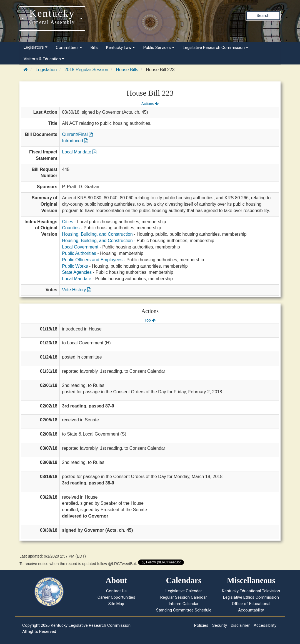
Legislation (46, 70)
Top (150, 320)
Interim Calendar (184, 604)
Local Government (80, 247)
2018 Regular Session (86, 70)
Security (220, 625)
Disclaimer (240, 625)
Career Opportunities (116, 597)
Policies (201, 625)
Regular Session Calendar (184, 597)
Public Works (75, 266)
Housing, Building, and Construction (97, 234)
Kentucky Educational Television (251, 591)
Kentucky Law (121, 48)
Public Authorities (79, 253)
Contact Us (116, 591)
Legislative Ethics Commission (251, 597)
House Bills (127, 70)
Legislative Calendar (184, 591)
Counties (71, 228)
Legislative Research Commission (216, 48)
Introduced (75, 141)
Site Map (116, 604)
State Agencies (77, 272)
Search (263, 16)
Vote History (77, 290)
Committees (69, 48)
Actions (150, 104)
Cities (67, 222)
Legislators (36, 47)
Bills (94, 48)
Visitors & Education (44, 59)
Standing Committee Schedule (184, 610)
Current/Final (77, 134)
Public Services (159, 48)
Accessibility (265, 625)
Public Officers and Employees (92, 260)
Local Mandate (79, 152)
